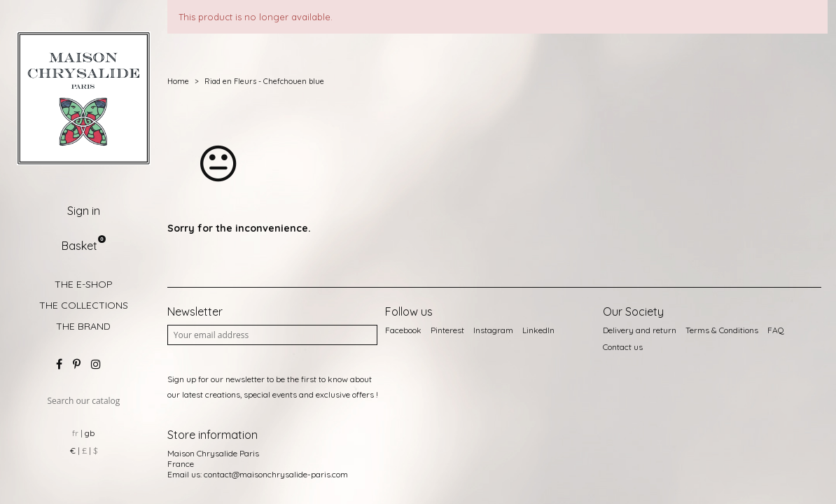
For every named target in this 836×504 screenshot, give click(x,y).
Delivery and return (640, 330)
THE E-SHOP (84, 284)
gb (90, 433)
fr (75, 433)
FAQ (776, 330)
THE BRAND (83, 326)
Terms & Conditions (722, 330)
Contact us (623, 347)
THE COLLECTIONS (84, 305)
